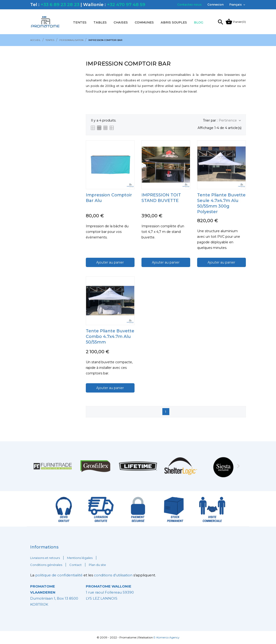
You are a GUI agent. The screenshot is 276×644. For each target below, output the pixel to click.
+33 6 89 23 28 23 (60, 5)
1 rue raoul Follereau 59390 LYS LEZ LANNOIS (110, 592)
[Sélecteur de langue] (238, 5)
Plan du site (97, 565)
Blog (199, 22)
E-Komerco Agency (167, 637)
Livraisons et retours (45, 558)
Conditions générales (46, 565)
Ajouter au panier (110, 262)
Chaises (121, 22)
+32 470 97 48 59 (126, 5)
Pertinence (230, 121)
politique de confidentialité (59, 575)
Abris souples (174, 22)
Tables (100, 22)
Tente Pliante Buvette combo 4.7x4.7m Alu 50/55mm (110, 337)
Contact (75, 565)
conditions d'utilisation (113, 575)
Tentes (80, 22)
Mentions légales (80, 558)
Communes (144, 22)
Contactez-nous (189, 5)
